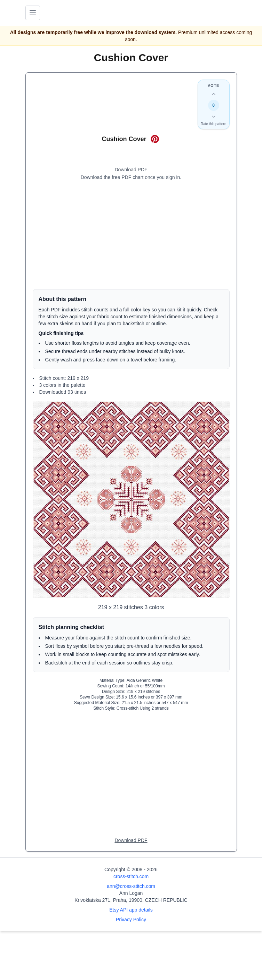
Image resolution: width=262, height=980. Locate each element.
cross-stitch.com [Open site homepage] (131, 876)
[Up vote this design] (214, 94)
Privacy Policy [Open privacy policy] (131, 920)
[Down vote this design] (214, 116)
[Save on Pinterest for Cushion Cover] (155, 139)
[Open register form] (131, 170)
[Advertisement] (131, 235)
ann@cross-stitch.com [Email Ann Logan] (131, 886)
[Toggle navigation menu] (33, 13)
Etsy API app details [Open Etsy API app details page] (131, 910)
